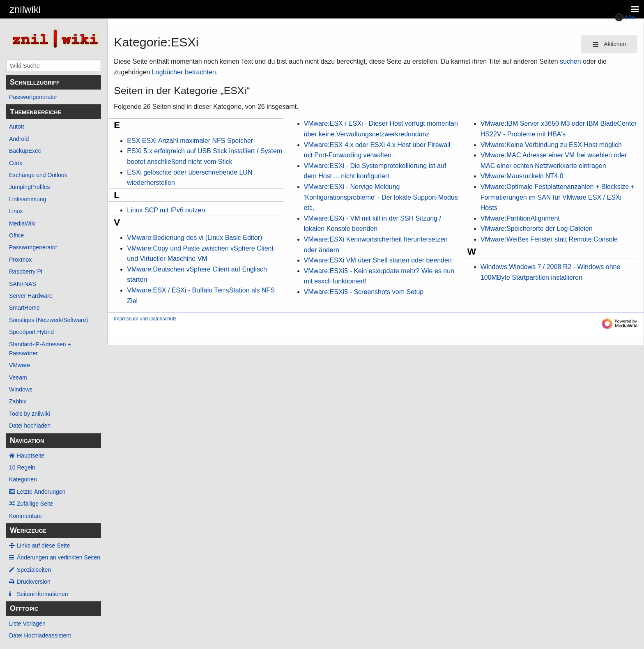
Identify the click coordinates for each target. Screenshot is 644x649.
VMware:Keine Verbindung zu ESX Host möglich (551, 145)
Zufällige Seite (35, 504)
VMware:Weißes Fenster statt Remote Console (549, 239)
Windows (21, 389)
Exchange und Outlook (38, 175)
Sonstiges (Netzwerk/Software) (48, 320)
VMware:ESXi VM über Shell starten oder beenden (378, 260)
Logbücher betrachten (184, 72)
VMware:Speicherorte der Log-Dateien (537, 229)
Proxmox (20, 260)
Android (19, 139)
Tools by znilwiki (30, 414)
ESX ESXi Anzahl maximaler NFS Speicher (190, 141)
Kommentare (25, 516)
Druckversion (34, 582)
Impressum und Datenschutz (145, 319)
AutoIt (17, 127)
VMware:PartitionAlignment (520, 218)
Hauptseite (31, 456)
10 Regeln (22, 467)
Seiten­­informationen (43, 594)
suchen (570, 61)
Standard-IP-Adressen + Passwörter (40, 349)
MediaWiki (22, 223)
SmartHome (24, 308)
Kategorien (23, 479)
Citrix (16, 163)
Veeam (18, 377)
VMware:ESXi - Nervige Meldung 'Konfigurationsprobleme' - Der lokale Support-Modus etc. (381, 197)
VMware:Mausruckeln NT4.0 (522, 176)
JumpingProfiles (30, 187)
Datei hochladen (30, 426)
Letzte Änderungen (41, 492)
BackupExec (25, 151)
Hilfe (625, 17)
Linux (16, 211)
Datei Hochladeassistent (40, 635)
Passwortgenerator (33, 97)
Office (16, 235)
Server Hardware (31, 296)
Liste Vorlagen (27, 624)
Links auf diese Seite (43, 545)
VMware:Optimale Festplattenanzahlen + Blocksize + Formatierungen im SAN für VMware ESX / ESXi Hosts (558, 197)
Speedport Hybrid (31, 332)
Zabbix (18, 401)
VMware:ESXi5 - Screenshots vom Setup (364, 292)
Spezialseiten (34, 570)
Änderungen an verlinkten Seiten (59, 557)
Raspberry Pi (26, 272)
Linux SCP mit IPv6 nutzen (166, 210)
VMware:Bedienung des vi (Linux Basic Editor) (194, 238)
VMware (20, 365)
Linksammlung (28, 199)
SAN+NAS (23, 284)
